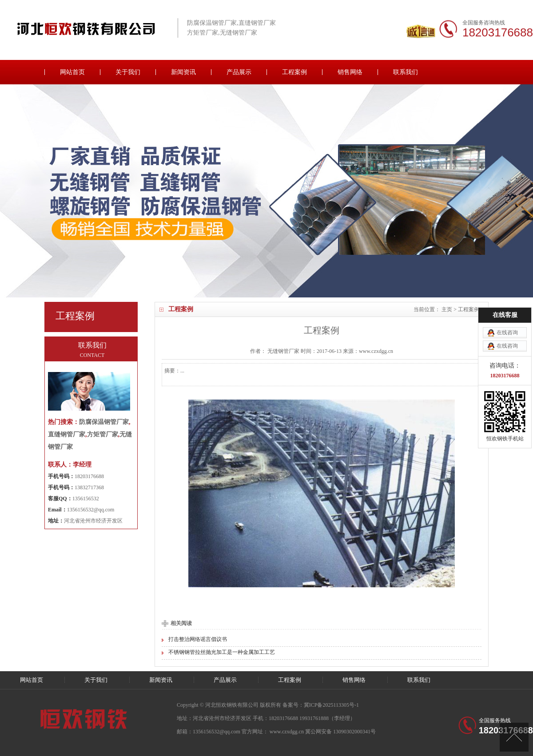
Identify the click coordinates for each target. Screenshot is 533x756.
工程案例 (294, 72)
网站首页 (72, 72)
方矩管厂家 (103, 434)
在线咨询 (507, 299)
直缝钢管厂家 (67, 434)
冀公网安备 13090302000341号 (340, 732)
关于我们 (128, 72)
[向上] (514, 737)
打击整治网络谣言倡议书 (198, 639)
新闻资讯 (183, 72)
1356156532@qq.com (91, 510)
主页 (447, 309)
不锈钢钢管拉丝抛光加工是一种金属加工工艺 (222, 652)
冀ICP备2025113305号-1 (331, 705)
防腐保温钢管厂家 (104, 422)
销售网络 (350, 72)
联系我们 (406, 72)
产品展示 (239, 72)
